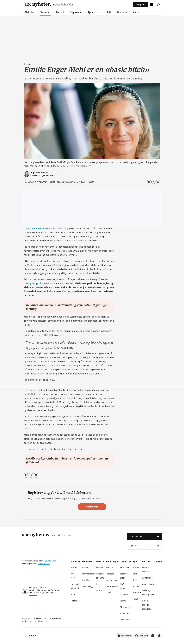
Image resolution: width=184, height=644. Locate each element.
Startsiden (125, 568)
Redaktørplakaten (40, 590)
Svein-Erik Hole (44, 564)
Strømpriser (125, 607)
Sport (73, 594)
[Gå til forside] (49, 4)
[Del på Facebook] (149, 182)
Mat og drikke (112, 586)
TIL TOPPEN (28, 636)
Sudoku (136, 586)
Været (123, 601)
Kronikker (86, 580)
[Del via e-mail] (158, 182)
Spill (109, 12)
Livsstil (60, 12)
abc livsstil (143, 636)
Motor (99, 590)
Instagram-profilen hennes (39, 283)
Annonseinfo (148, 584)
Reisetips (110, 574)
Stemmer (45, 12)
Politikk (74, 601)
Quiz (135, 574)
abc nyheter (126, 636)
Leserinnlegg (87, 586)
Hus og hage (112, 580)
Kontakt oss (136, 536)
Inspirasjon (76, 12)
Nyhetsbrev (125, 613)
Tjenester (93, 12)
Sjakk (135, 580)
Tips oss (134, 545)
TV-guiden (125, 594)
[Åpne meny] (151, 4)
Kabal (135, 599)
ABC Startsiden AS (37, 621)
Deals (109, 593)
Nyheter (30, 12)
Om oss (121, 12)
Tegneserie (125, 620)
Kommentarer (88, 574)
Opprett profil (92, 507)
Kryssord (137, 593)
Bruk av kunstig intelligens (147, 605)
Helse (99, 584)
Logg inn (140, 4)
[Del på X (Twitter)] (153, 182)
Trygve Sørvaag (50, 561)
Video (136, 12)
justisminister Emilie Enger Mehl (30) (48, 228)
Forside (74, 568)
